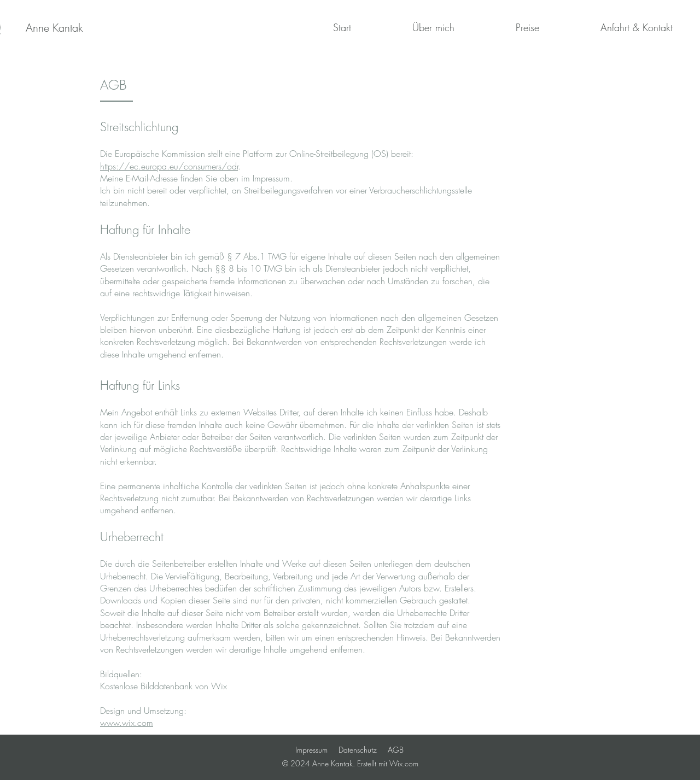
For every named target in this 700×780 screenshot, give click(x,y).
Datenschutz (358, 750)
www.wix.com (127, 723)
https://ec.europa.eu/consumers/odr (169, 166)
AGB (396, 750)
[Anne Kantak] (54, 28)
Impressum (311, 750)
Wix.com (404, 763)
